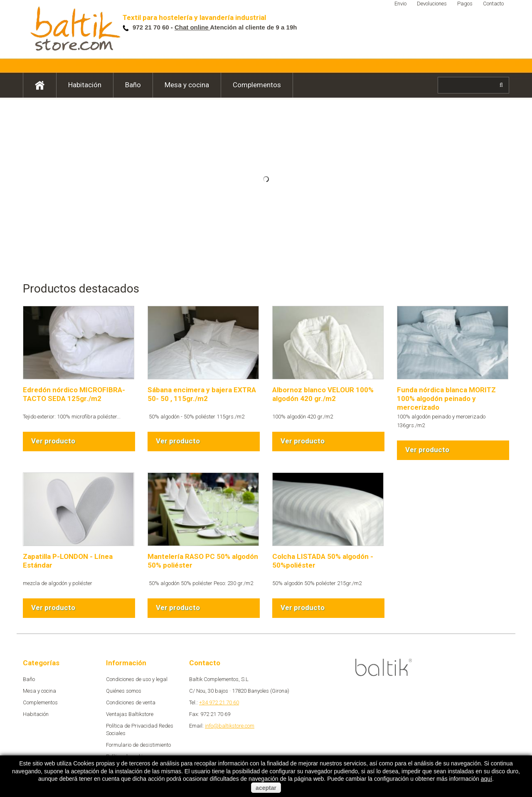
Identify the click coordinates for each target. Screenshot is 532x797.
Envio (400, 4)
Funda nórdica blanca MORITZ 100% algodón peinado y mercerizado (446, 398)
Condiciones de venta (131, 702)
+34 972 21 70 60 (219, 702)
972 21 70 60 (152, 27)
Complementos (257, 85)
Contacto (493, 4)
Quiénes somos (124, 691)
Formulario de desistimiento (138, 745)
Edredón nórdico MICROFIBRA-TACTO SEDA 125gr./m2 (74, 394)
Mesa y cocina (187, 85)
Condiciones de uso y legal (137, 679)
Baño (133, 85)
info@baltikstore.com (230, 726)
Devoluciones (432, 4)
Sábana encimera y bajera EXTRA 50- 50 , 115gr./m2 (202, 394)
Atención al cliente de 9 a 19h (236, 27)
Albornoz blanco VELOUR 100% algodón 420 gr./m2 (323, 394)
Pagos (465, 4)
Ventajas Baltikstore (130, 714)
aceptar (266, 788)
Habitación (85, 85)
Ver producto (53, 441)
